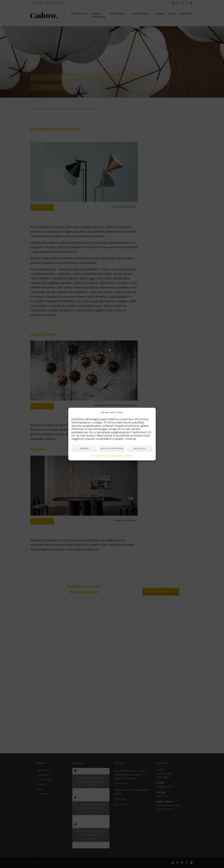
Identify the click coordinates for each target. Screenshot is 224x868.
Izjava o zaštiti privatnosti (114, 456)
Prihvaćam (140, 448)
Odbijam (84, 448)
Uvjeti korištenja (97, 456)
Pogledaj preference (112, 448)
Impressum (129, 456)
